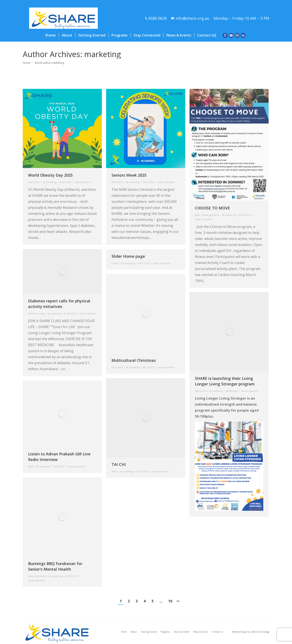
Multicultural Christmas (134, 360)
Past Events (34, 182)
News (198, 215)
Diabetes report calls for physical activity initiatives (59, 304)
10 (170, 601)
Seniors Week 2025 (129, 175)
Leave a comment (83, 182)
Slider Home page (128, 256)
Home (26, 63)
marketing (103, 54)
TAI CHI (119, 464)
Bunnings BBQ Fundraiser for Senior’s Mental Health (55, 566)
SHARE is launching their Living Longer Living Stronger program (225, 381)
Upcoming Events (210, 215)
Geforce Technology (260, 632)
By (49, 182)
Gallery (115, 263)
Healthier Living (36, 314)
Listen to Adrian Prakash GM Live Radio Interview (59, 457)
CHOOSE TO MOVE (212, 208)
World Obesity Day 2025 (50, 175)
